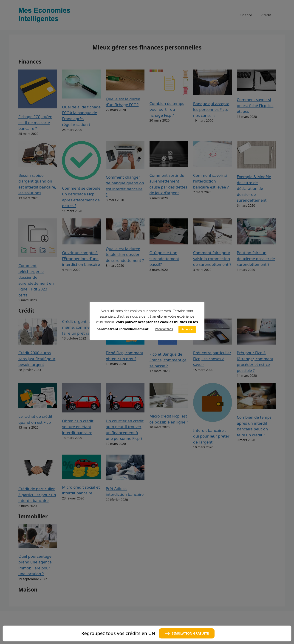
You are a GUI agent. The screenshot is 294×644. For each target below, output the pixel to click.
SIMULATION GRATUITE (187, 633)
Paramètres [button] (164, 329)
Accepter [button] (187, 329)
